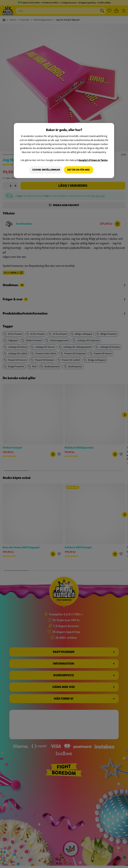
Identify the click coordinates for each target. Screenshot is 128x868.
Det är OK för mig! (79, 170)
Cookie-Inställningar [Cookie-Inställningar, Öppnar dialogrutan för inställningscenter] (45, 170)
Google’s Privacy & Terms (93, 160)
